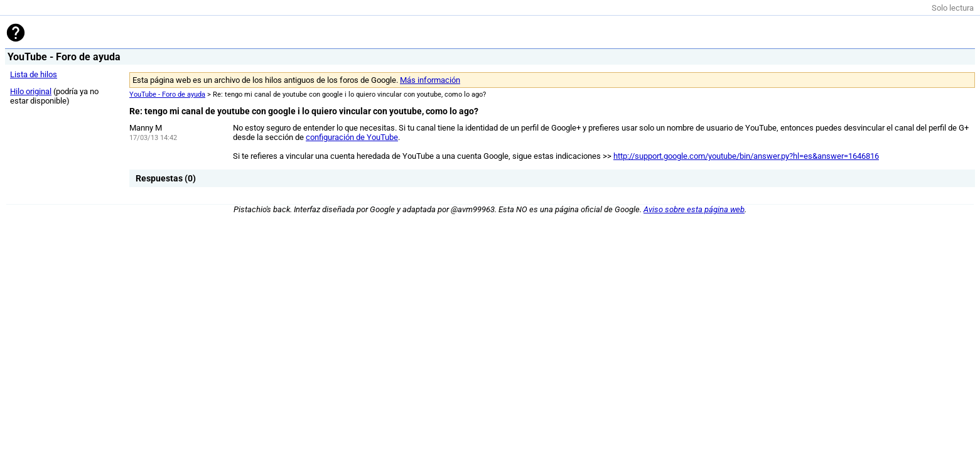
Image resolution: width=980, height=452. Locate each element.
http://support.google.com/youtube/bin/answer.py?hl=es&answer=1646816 (746, 156)
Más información (430, 80)
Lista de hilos (34, 74)
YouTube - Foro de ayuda (167, 94)
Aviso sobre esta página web (694, 209)
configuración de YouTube (352, 137)
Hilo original (31, 91)
